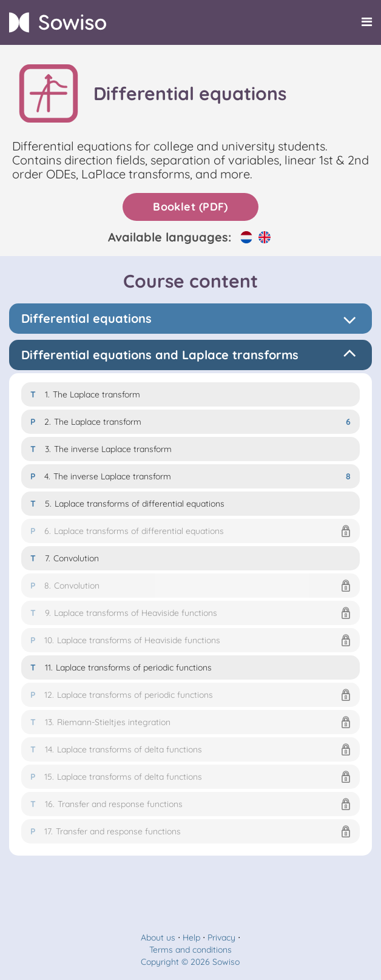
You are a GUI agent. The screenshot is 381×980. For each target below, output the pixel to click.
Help (191, 938)
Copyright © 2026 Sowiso (190, 962)
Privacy (221, 938)
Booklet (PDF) (190, 207)
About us (158, 938)
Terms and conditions (190, 950)
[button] (190, 531)
